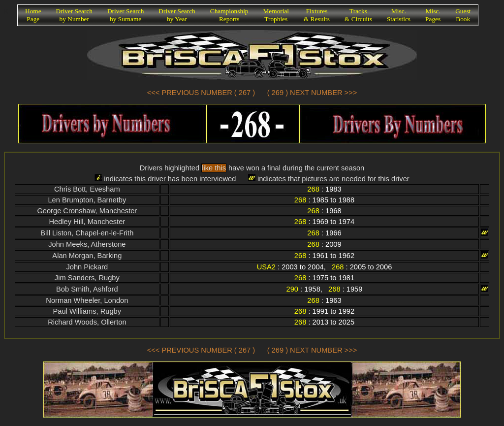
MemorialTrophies (276, 15)
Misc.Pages (433, 15)
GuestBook (463, 15)
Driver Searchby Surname (126, 15)
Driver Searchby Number (74, 15)
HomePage (33, 15)
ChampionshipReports (229, 15)
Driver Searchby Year (177, 15)
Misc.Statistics (399, 15)
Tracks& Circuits (358, 15)
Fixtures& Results (317, 15)
